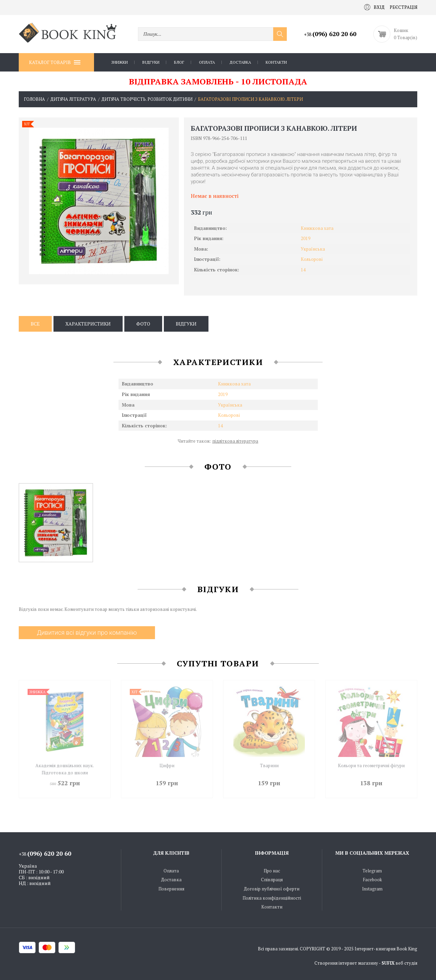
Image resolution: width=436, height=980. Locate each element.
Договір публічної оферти (272, 889)
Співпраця (272, 880)
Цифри (167, 765)
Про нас (272, 871)
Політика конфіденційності (272, 898)
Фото (143, 324)
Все (35, 324)
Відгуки (151, 62)
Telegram (372, 871)
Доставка (240, 62)
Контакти (276, 62)
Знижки (119, 62)
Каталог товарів (55, 62)
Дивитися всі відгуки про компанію (87, 633)
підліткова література (235, 441)
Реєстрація (403, 7)
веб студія (406, 963)
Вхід (374, 7)
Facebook (372, 880)
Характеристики (88, 324)
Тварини (269, 765)
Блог (179, 62)
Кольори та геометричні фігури (371, 765)
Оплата (207, 62)
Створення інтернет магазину (346, 963)
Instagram (372, 889)
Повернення (171, 889)
